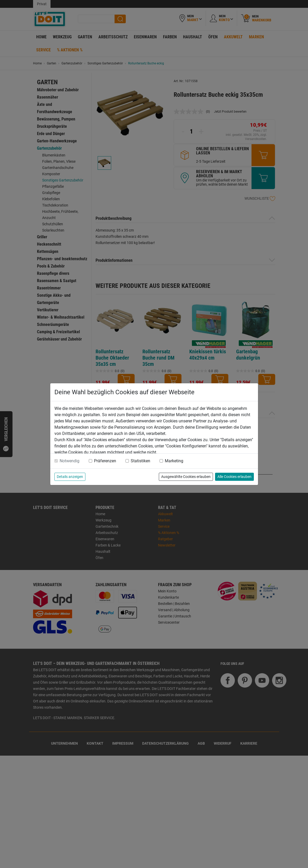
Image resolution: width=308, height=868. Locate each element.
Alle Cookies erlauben (234, 477)
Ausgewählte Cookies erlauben (186, 477)
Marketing (174, 461)
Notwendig (70, 461)
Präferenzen (105, 461)
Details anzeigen (70, 477)
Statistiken (140, 461)
